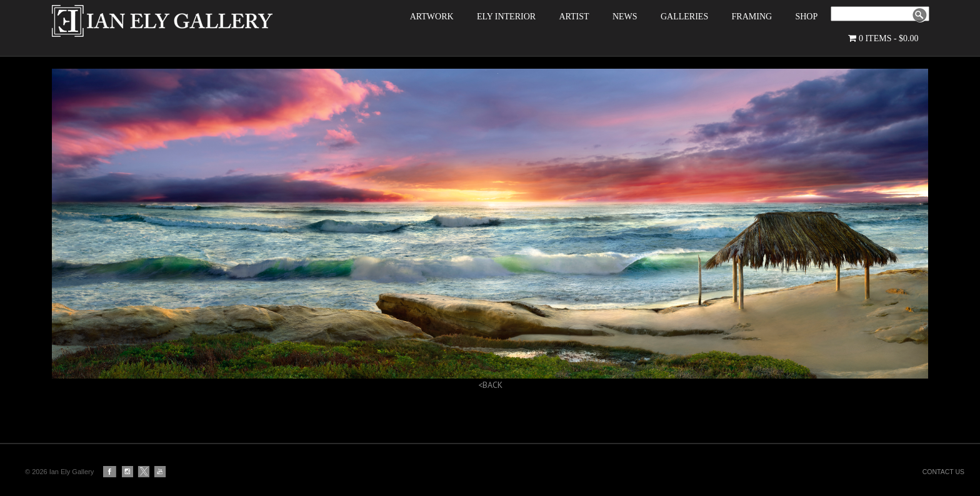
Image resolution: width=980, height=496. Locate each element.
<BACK (490, 399)
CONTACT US (943, 472)
